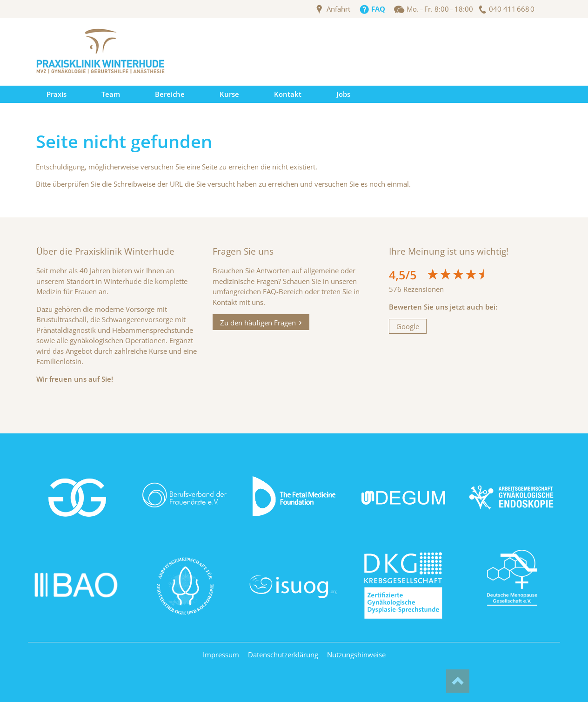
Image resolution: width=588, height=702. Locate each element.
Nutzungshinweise (356, 655)
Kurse (229, 94)
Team (111, 94)
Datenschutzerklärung (283, 655)
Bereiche (170, 94)
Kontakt (288, 94)
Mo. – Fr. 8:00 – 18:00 (440, 9)
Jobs (343, 94)
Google (408, 326)
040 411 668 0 (512, 9)
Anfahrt (338, 9)
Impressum (221, 655)
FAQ (378, 9)
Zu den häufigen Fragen (258, 322)
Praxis (57, 94)
